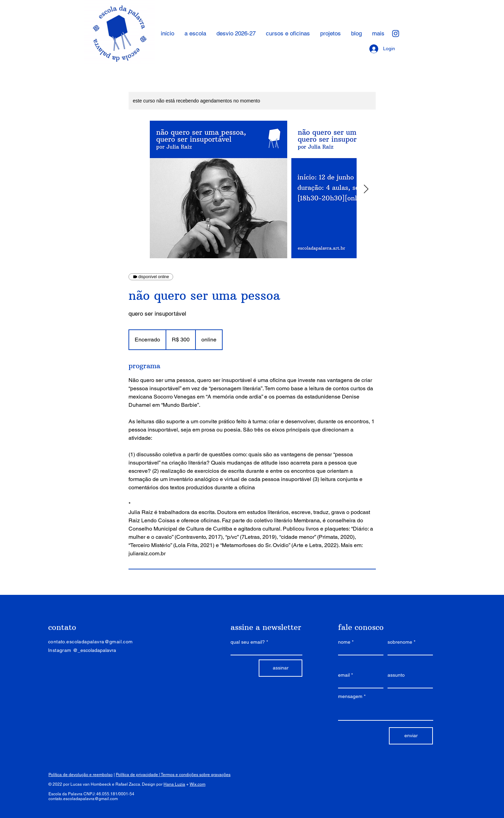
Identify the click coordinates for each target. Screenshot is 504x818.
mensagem (350, 696)
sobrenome (400, 642)
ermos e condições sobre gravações (197, 775)
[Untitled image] (219, 189)
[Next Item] (366, 189)
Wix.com (198, 784)
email (344, 675)
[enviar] (411, 736)
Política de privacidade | (138, 775)
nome (344, 642)
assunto (396, 675)
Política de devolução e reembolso (81, 775)
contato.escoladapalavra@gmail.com (83, 799)
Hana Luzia (174, 784)
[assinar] (281, 668)
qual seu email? (248, 642)
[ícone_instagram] (396, 34)
